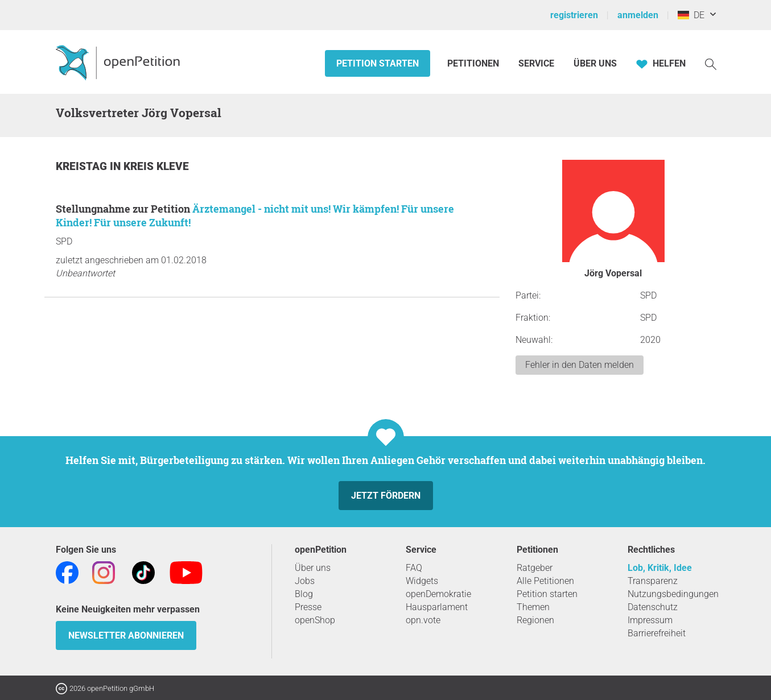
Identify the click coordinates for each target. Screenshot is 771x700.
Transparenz (653, 581)
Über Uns (595, 63)
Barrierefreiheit (657, 633)
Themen (533, 607)
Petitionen (474, 63)
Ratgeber (535, 568)
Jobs (305, 581)
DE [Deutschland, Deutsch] (691, 15)
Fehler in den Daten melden (580, 365)
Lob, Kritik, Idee (660, 568)
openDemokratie (438, 594)
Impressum (650, 620)
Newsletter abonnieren (126, 635)
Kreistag (83, 166)
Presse (308, 607)
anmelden (638, 15)
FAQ (414, 568)
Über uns (313, 568)
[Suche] (711, 63)
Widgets (422, 581)
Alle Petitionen (545, 581)
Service (536, 63)
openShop (315, 620)
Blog (304, 594)
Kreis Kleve (156, 166)
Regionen (535, 620)
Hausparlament (437, 607)
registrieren (574, 15)
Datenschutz (653, 607)
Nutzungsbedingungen (673, 594)
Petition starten (378, 63)
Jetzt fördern (386, 496)
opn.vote (423, 620)
